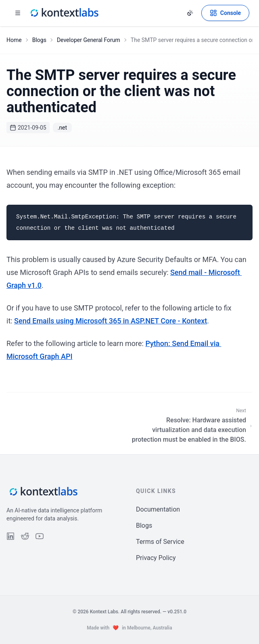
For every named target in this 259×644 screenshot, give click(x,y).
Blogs (39, 40)
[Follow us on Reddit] (25, 536)
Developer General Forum (89, 40)
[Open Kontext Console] (225, 13)
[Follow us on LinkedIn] (10, 536)
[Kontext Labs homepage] (64, 13)
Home (14, 40)
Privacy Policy (156, 558)
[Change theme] (190, 13)
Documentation (158, 509)
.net (62, 128)
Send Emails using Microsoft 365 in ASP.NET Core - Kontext (111, 321)
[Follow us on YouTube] (40, 536)
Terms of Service (160, 542)
